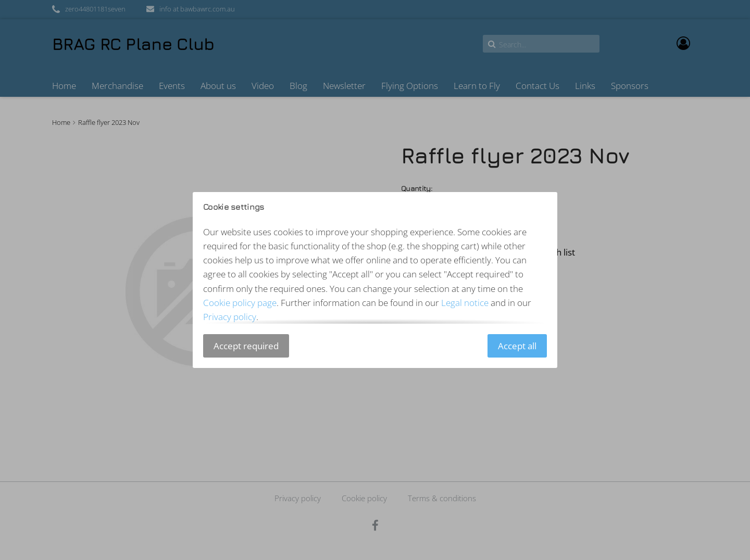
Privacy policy (230, 317)
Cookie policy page (240, 303)
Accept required (246, 346)
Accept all (517, 346)
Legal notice (465, 303)
